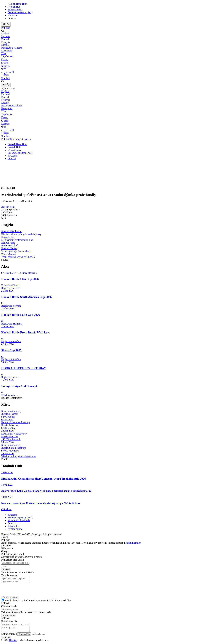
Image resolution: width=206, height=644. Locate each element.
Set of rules (13, 526)
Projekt (11, 207)
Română (5, 78)
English (5, 34)
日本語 (5, 75)
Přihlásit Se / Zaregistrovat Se (16, 139)
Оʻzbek (5, 63)
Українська (7, 56)
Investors (12, 15)
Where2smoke (15, 10)
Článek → (6, 509)
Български (7, 51)
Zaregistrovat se (10, 597)
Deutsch (5, 39)
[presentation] (22, 589)
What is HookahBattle (19, 520)
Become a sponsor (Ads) (20, 12)
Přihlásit (5, 28)
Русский (6, 36)
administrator (134, 543)
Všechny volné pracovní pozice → (19, 456)
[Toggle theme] (6, 24)
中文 (4, 69)
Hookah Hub (14, 7)
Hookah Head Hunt (17, 4)
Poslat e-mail (9, 615)
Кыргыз (5, 66)
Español (5, 45)
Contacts (12, 18)
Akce (4, 207)
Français (5, 42)
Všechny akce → (10, 395)
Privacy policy (15, 529)
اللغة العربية (7, 72)
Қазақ (4, 59)
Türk (4, 53)
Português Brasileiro (12, 48)
